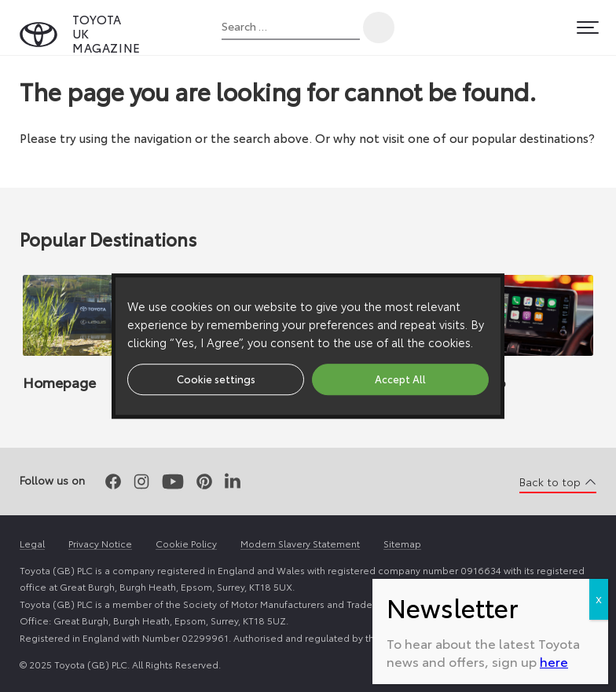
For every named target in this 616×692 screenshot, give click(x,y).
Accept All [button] (400, 379)
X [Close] (599, 599)
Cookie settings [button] (216, 379)
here (554, 661)
